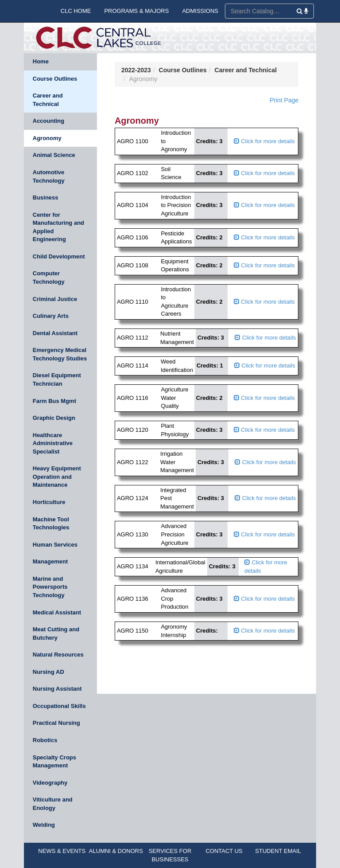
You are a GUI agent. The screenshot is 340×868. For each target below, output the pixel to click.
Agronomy (47, 138)
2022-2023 (136, 70)
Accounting (49, 121)
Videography (50, 783)
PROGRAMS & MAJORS (136, 11)
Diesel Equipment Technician (57, 379)
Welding (44, 825)
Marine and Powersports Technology (50, 587)
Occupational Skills (59, 706)
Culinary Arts (51, 316)
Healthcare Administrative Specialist (53, 443)
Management (50, 561)
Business (46, 197)
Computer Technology (49, 278)
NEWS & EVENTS (62, 851)
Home (41, 61)
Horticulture (49, 502)
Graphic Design (54, 418)
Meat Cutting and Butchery (56, 633)
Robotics (45, 740)
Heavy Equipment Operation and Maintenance (57, 477)
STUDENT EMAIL (278, 851)
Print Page (284, 100)
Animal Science (54, 155)
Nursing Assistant (57, 689)
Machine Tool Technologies (51, 524)
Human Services (55, 545)
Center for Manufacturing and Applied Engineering (58, 227)
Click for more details (264, 141)
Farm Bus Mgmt (54, 401)
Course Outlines (55, 79)
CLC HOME (76, 11)
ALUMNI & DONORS (116, 851)
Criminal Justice (55, 299)
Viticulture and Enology (53, 804)
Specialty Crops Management (54, 762)
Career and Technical (48, 100)
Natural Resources (58, 655)
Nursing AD (48, 672)
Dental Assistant (55, 333)
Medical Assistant (57, 612)
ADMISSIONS (200, 11)
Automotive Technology (49, 176)
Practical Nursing (56, 723)
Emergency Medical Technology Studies (60, 354)
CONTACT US (224, 851)
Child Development (59, 256)
